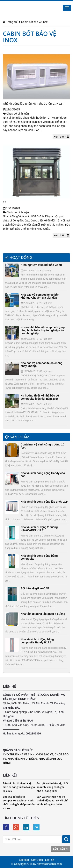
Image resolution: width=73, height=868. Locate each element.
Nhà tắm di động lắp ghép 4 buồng (43, 614)
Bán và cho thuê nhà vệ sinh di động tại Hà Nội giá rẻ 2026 (19, 787)
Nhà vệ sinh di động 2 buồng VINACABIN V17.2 (39, 529)
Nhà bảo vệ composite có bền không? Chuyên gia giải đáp (40, 296)
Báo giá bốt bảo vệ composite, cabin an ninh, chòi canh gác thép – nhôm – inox (19, 803)
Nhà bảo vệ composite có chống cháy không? (42, 364)
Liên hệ (50, 860)
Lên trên (61, 849)
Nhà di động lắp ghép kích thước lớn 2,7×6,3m (34, 103)
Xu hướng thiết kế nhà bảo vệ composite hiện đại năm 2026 (40, 397)
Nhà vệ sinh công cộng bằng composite (39, 557)
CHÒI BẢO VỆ (45, 754)
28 (5, 202)
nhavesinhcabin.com (49, 864)
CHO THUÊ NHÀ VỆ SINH (19, 754)
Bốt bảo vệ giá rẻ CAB (35, 588)
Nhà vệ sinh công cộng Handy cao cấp (43, 475)
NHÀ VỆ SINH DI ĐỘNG (22, 759)
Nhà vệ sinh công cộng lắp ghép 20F (44, 502)
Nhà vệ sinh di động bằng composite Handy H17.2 (37, 641)
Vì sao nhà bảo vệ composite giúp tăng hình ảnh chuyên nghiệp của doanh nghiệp (43, 330)
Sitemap (24, 860)
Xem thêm (61, 137)
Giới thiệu (37, 860)
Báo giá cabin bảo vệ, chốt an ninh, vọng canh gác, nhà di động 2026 (52, 787)
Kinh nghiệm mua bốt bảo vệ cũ (41, 265)
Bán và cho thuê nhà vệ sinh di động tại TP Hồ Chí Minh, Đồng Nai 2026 (52, 801)
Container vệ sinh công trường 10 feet (42, 446)
